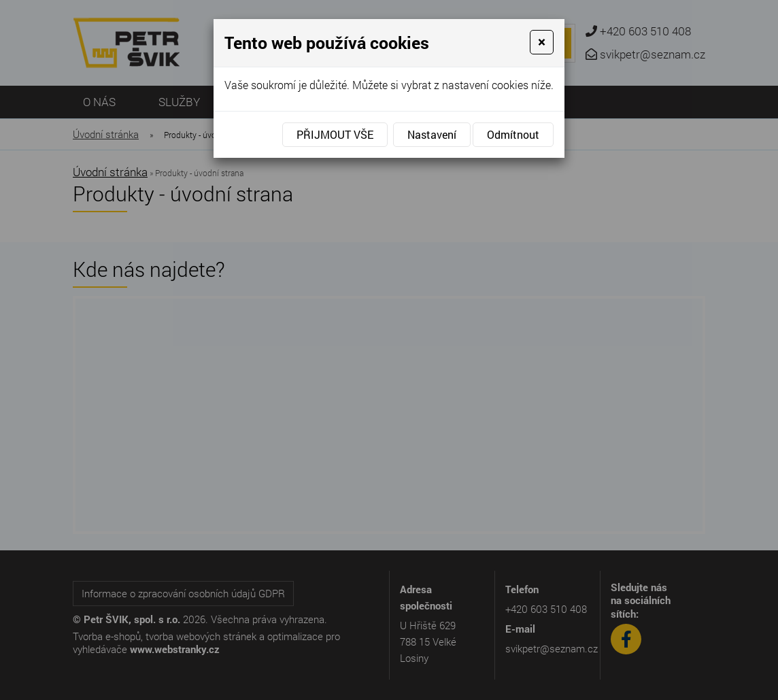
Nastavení (432, 134)
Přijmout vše (335, 134)
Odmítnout (513, 134)
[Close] (542, 42)
